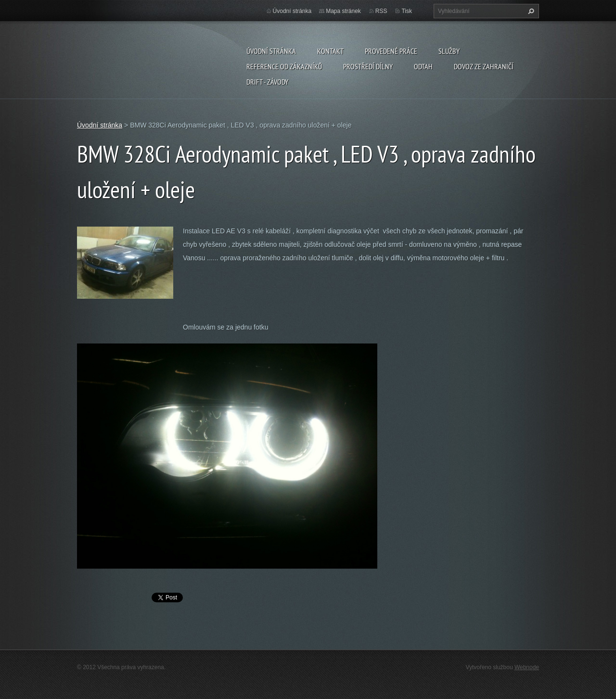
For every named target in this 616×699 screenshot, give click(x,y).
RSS (381, 11)
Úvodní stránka (271, 51)
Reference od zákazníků (284, 66)
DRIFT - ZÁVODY (267, 82)
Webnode (527, 667)
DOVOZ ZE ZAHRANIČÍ (484, 66)
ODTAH (423, 66)
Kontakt (330, 51)
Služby (449, 51)
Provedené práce (391, 51)
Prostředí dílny (368, 66)
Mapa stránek (343, 11)
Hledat (530, 11)
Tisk (407, 11)
